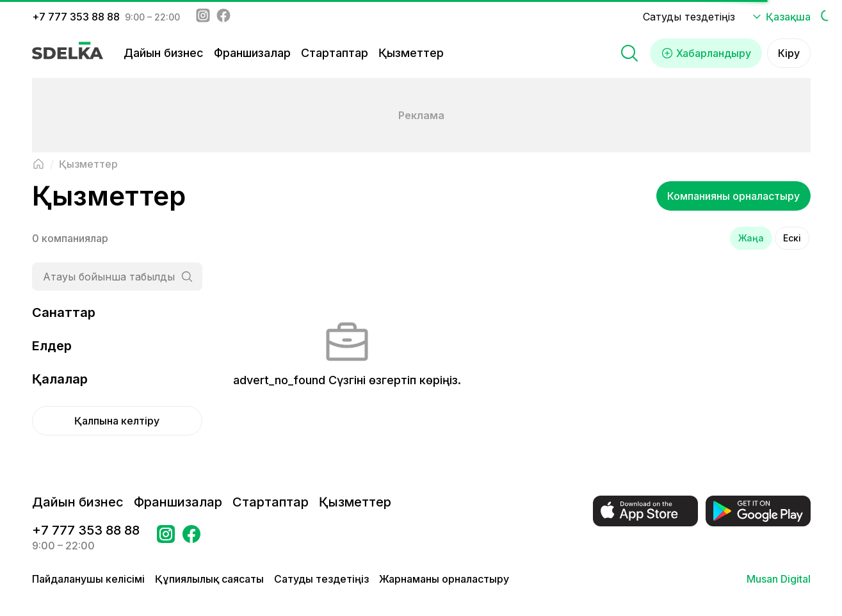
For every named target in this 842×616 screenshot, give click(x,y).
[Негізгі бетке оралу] (38, 164)
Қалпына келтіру (117, 421)
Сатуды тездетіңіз (689, 17)
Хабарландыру (706, 53)
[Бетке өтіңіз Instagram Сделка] (166, 538)
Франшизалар (252, 53)
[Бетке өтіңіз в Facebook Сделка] (191, 538)
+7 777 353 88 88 (76, 17)
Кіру (789, 53)
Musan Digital (779, 579)
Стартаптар (335, 53)
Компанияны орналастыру (733, 196)
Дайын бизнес (164, 53)
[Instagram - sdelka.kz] (203, 17)
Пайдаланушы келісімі (88, 579)
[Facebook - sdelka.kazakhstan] (223, 17)
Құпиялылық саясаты (209, 579)
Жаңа (751, 238)
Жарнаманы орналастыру (444, 579)
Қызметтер (411, 53)
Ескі (792, 238)
